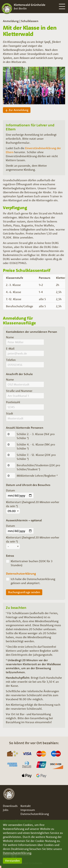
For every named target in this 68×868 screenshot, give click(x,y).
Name (10, 337)
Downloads (10, 806)
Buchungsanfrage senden (24, 592)
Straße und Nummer (19, 391)
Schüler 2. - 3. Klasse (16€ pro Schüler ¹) (36, 436)
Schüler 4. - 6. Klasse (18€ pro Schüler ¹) (36, 446)
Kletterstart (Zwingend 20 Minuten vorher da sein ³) (33, 504)
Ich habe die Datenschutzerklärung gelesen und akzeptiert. (33, 581)
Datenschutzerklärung (17, 853)
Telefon (11, 360)
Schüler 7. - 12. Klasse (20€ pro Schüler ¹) (36, 457)
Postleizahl (13, 402)
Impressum (28, 810)
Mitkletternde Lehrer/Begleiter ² (37, 476)
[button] (61, 7)
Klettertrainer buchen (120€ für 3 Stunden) (32, 563)
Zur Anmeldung (18, 110)
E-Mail (10, 348)
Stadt (10, 413)
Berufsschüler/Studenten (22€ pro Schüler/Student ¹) (38, 467)
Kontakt (26, 806)
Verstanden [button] (12, 861)
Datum (10, 490)
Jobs (6, 810)
